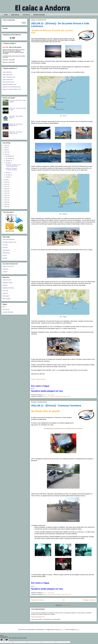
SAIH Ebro (5, 269)
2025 (6, 145)
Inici (64, 600)
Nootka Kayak (6, 250)
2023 (6, 150)
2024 (6, 148)
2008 (6, 207)
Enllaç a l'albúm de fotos (38, 379)
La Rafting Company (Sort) (9, 242)
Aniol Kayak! (6, 296)
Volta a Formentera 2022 (9, 77)
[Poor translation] (6, 640)
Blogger (78, 630)
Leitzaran (5, 272)
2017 (6, 187)
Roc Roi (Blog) (6, 299)
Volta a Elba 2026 (7, 72)
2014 (6, 193)
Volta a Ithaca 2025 (8, 75)
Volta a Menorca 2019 (8, 82)
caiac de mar (46, 396)
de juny (8, 173)
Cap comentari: (51, 395)
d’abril (7, 177)
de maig (8, 175)
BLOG (6, 15)
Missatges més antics (89, 600)
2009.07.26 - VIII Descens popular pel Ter (16, 125)
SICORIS (5, 285)
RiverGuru (5, 248)
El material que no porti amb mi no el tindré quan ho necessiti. (63, 429)
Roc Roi (5, 255)
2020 (6, 180)
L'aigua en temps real (8, 266)
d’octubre (8, 161)
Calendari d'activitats (39, 15)
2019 (6, 182)
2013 (6, 195)
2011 (6, 200)
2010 (6, 202)
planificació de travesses (56, 594)
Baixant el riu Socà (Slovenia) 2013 (12, 87)
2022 (6, 152)
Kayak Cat (5, 293)
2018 (6, 184)
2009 (6, 204)
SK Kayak (5, 245)
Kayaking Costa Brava (8, 288)
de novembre (9, 158)
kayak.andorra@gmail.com (38, 617)
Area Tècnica (26, 15)
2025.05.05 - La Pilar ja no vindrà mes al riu (16, 133)
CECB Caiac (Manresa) (9, 239)
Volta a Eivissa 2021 (65, 396)
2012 (6, 198)
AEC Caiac (5, 291)
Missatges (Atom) (67, 605)
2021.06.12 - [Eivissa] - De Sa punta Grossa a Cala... (13, 166)
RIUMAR (5, 258)
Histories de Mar (7, 280)
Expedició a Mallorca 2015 (9, 84)
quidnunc (63, 630)
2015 (6, 191)
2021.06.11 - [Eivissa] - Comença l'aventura (56, 406)
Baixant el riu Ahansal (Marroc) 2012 (12, 89)
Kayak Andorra (15, 15)
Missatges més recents (38, 600)
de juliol (8, 163)
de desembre (9, 156)
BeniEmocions (6, 253)
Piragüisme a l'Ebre (8, 283)
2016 (6, 189)
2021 (6, 154)
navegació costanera (55, 396)
